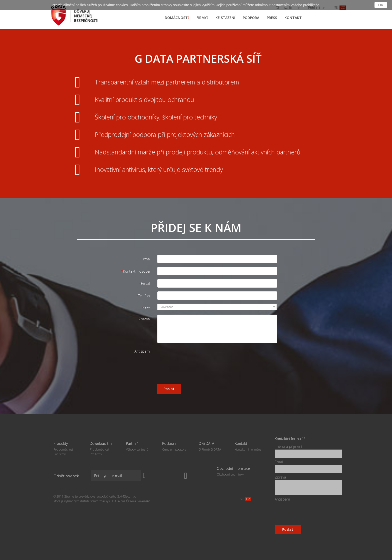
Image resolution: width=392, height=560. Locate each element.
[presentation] (195, 357)
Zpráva (144, 319)
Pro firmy (60, 454)
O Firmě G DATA (210, 449)
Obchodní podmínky (230, 474)
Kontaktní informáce (248, 449)
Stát (146, 308)
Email (145, 283)
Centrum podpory (174, 449)
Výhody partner (137, 449)
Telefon (144, 296)
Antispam (142, 351)
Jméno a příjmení (288, 446)
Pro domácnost (63, 449)
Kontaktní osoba (136, 271)
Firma (145, 259)
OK (381, 5)
